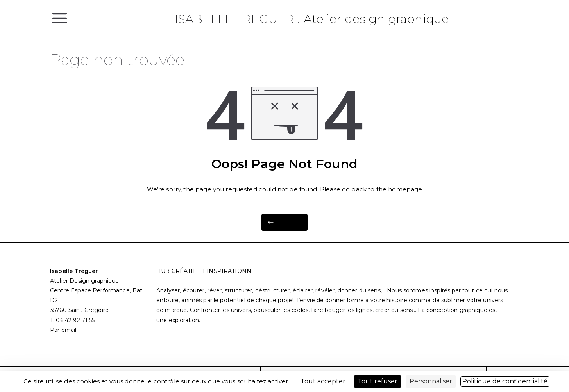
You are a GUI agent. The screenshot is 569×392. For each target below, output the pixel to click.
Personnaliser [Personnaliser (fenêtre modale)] (431, 381)
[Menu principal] (60, 17)
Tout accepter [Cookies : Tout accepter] (323, 381)
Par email (63, 330)
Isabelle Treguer (234, 19)
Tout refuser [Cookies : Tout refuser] (378, 381)
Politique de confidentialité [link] (505, 381)
